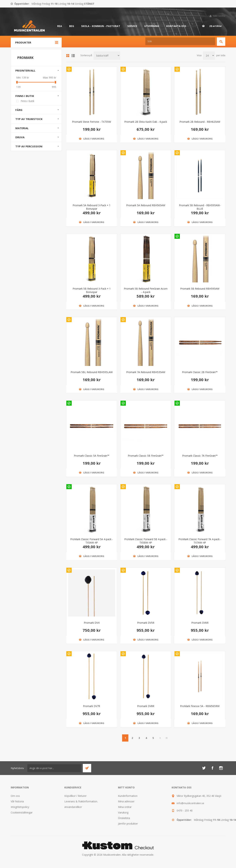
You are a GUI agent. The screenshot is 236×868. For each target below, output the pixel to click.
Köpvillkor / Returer (75, 796)
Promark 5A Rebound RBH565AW (146, 205)
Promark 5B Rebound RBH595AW (200, 289)
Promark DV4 (92, 623)
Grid (68, 56)
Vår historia (17, 801)
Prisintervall (25, 70)
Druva (20, 137)
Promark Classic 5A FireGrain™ (92, 456)
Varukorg (123, 812)
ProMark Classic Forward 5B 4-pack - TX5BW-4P (146, 541)
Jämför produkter (128, 824)
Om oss (15, 796)
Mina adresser (126, 801)
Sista (167, 738)
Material (22, 128)
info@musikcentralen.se (190, 803)
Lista (73, 56)
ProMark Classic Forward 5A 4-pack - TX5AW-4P (92, 541)
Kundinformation (128, 796)
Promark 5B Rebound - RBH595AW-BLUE (200, 207)
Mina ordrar (125, 807)
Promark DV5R (146, 623)
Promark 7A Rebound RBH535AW (146, 372)
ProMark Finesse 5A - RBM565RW (200, 706)
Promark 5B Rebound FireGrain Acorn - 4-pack (146, 290)
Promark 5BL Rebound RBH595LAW (92, 372)
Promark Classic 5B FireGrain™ (146, 456)
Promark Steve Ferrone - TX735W (92, 122)
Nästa (160, 738)
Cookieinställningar (22, 812)
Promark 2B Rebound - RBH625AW (200, 122)
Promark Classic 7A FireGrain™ (200, 456)
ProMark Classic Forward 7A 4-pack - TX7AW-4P (200, 541)
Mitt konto (219, 16)
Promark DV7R (92, 706)
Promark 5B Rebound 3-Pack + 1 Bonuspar (92, 290)
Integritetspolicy (20, 807)
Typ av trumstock (29, 119)
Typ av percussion (29, 146)
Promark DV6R (200, 623)
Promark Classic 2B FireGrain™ (200, 372)
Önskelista (124, 818)
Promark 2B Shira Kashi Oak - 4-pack (146, 122)
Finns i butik (25, 96)
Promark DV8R (146, 706)
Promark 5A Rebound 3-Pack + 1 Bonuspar (92, 207)
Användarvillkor (73, 807)
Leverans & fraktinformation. (81, 801)
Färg (19, 110)
